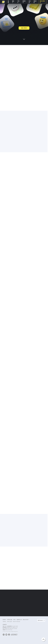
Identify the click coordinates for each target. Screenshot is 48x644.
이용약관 (4, 622)
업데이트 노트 (19, 620)
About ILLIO (26, 620)
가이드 (14, 620)
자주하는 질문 (10, 620)
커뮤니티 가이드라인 (16, 622)
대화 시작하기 (24, 28)
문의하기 (4, 620)
